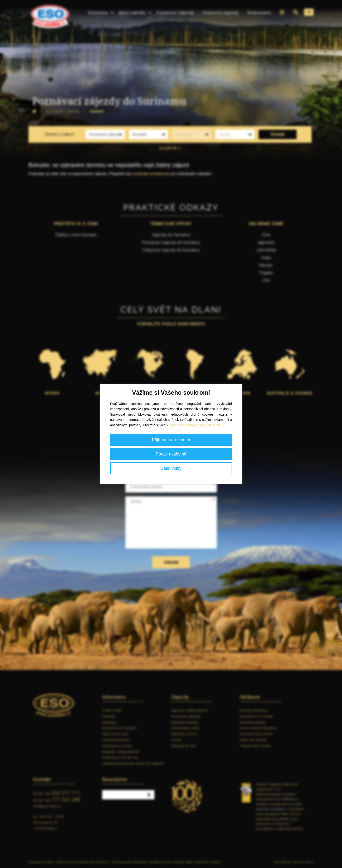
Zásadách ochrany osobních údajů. (195, 425)
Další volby (171, 468)
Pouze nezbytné (171, 454)
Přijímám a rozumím (171, 440)
